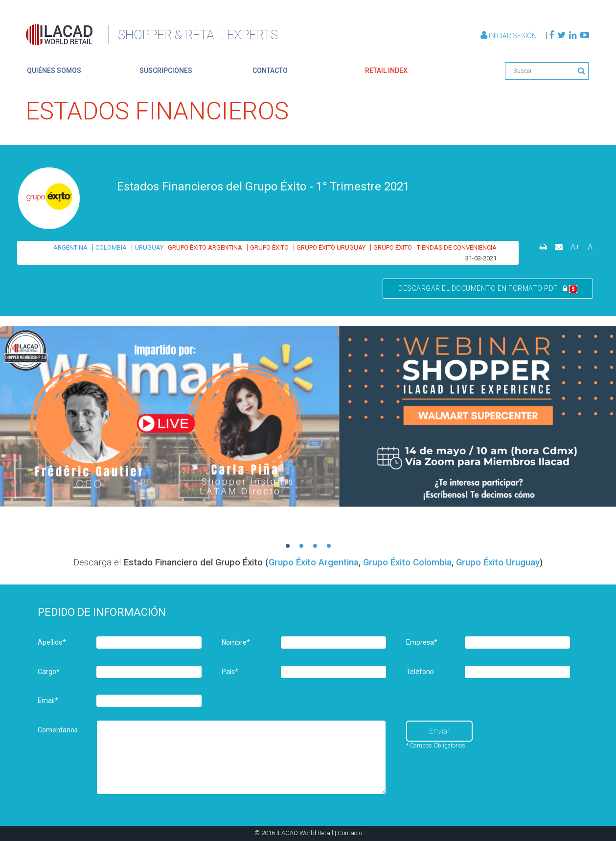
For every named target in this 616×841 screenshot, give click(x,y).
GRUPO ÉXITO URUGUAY (331, 247)
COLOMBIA (111, 247)
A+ (575, 247)
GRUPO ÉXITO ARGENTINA (205, 247)
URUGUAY (149, 247)
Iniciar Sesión (509, 36)
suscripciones (166, 70)
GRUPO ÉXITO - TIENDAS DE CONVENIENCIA (435, 247)
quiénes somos (54, 70)
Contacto (350, 833)
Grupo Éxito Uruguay (498, 562)
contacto (270, 70)
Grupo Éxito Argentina (314, 562)
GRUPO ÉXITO (269, 247)
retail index (386, 70)
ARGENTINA (70, 247)
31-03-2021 (481, 258)
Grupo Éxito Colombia (407, 562)
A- (591, 247)
